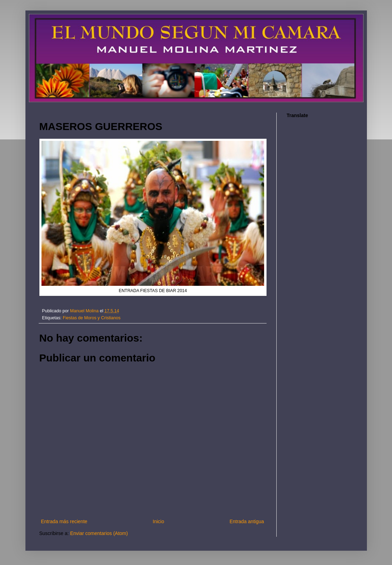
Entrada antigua (247, 521)
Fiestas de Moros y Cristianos (92, 318)
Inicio (158, 521)
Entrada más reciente (64, 521)
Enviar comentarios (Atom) (99, 533)
